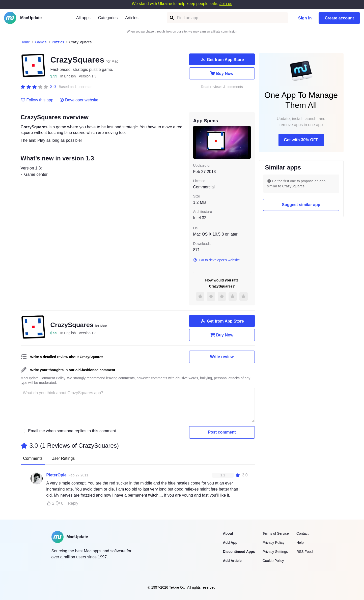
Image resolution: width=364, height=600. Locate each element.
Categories (108, 18)
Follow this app (37, 100)
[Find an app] (171, 18)
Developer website (79, 100)
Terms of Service (276, 533)
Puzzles (58, 42)
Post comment (222, 432)
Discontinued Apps (239, 552)
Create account (339, 18)
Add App (230, 542)
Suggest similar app (301, 205)
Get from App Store (222, 60)
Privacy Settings (275, 552)
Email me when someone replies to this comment (72, 431)
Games (41, 42)
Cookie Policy (273, 561)
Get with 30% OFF (301, 140)
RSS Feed (305, 552)
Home (25, 42)
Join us (226, 4)
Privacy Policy (274, 542)
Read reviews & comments (222, 87)
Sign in (305, 18)
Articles (132, 18)
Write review (222, 357)
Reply (73, 503)
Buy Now (222, 73)
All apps (83, 18)
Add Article (232, 561)
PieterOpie (57, 475)
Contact (302, 533)
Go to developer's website (217, 260)
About (228, 533)
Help (300, 542)
